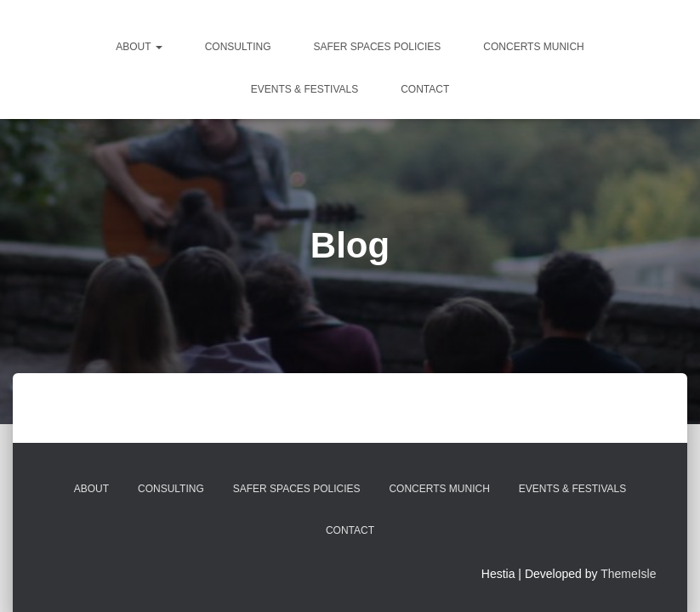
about (139, 47)
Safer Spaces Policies (377, 47)
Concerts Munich (533, 47)
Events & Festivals (304, 89)
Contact (425, 89)
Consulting (238, 47)
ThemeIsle (628, 574)
